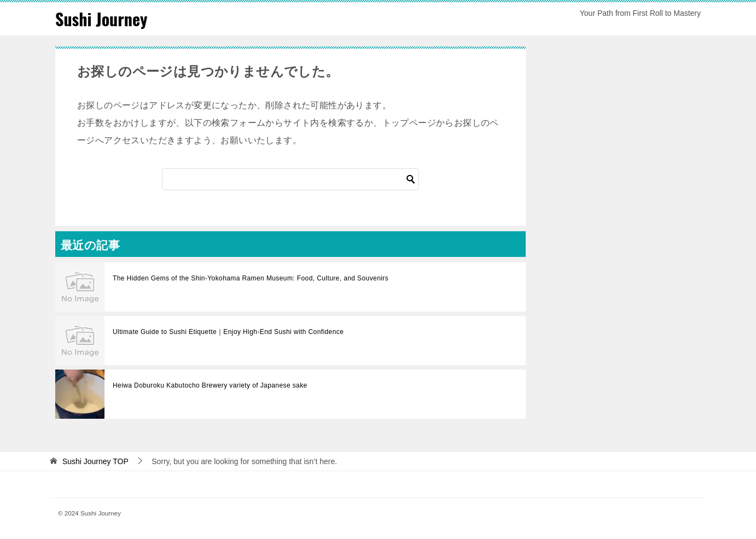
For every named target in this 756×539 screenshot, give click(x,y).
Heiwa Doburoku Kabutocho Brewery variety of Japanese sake (210, 385)
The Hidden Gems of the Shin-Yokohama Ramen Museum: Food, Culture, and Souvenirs (251, 278)
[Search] (290, 179)
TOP (95, 461)
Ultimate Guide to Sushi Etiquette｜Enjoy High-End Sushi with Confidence (228, 332)
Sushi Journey (101, 19)
